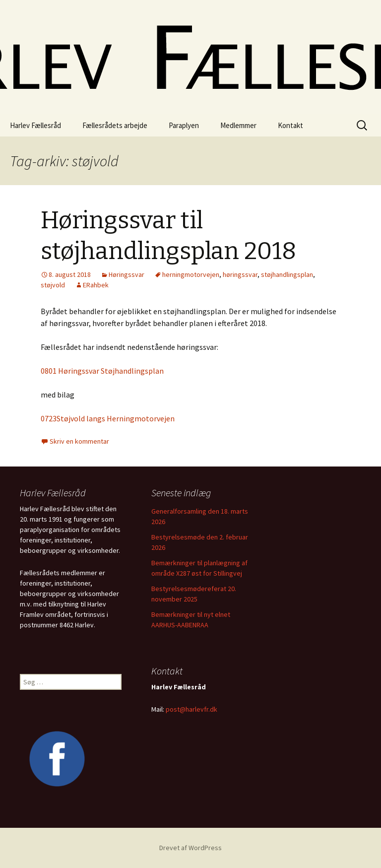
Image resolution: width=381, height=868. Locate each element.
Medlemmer (238, 125)
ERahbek (96, 285)
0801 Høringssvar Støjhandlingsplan (102, 371)
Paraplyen (184, 125)
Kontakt (290, 125)
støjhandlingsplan (287, 274)
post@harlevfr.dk (191, 709)
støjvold (53, 285)
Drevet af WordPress (190, 848)
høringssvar (240, 274)
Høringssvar (127, 274)
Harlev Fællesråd (35, 125)
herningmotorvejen (191, 274)
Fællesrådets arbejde (115, 125)
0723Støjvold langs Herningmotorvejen (108, 418)
